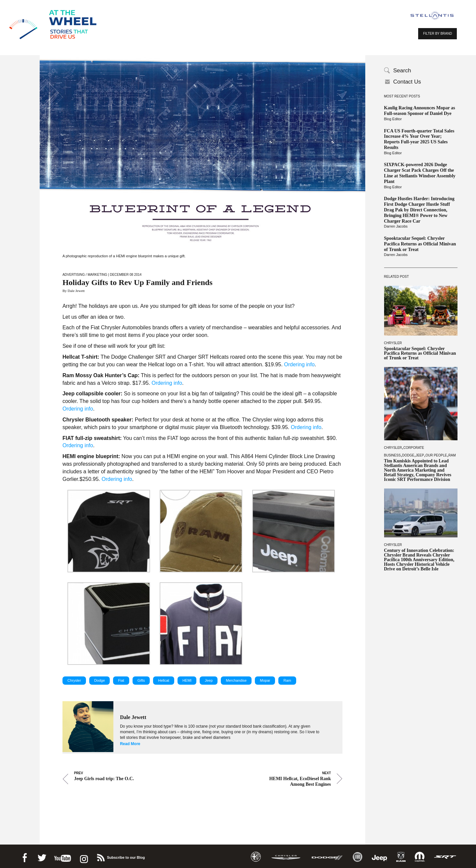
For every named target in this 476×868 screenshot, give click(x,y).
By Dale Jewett (74, 291)
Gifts (141, 680)
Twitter (42, 857)
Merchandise (236, 680)
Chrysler (393, 343)
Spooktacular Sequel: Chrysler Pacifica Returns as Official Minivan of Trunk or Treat (420, 244)
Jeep (420, 455)
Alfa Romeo (256, 857)
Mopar (265, 680)
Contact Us (407, 82)
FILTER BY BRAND (437, 34)
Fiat (121, 680)
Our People (436, 455)
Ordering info (299, 364)
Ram (452, 455)
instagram (83, 857)
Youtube (62, 857)
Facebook (24, 857)
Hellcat (164, 680)
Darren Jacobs (396, 226)
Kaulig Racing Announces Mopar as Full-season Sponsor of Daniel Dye (420, 111)
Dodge (408, 455)
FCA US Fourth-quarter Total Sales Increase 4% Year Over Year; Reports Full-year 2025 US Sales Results (419, 139)
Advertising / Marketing (85, 275)
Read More (130, 744)
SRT (445, 857)
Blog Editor (393, 119)
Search (402, 71)
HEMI (187, 680)
